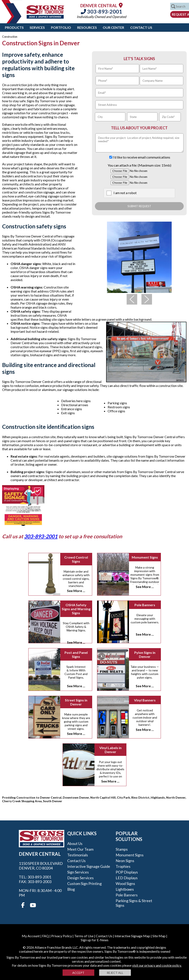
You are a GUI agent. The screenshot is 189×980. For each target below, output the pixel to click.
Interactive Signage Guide (89, 866)
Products (14, 27)
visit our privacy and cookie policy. (157, 965)
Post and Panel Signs (76, 654)
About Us (75, 843)
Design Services (80, 878)
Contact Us (141, 27)
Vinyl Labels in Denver (110, 750)
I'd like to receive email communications (141, 157)
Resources (87, 27)
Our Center (113, 27)
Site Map (159, 936)
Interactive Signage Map (132, 936)
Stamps (122, 849)
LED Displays (127, 878)
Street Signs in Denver (76, 702)
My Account (31, 936)
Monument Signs (145, 557)
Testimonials (78, 855)
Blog (71, 889)
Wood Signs (125, 883)
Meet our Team (80, 849)
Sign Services (78, 872)
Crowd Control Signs (76, 559)
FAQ (45, 936)
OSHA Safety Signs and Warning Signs (76, 609)
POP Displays (127, 872)
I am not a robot (125, 193)
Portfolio (61, 27)
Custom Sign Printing (84, 883)
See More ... (76, 591)
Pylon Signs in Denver (145, 654)
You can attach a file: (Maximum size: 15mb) (139, 165)
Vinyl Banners (145, 700)
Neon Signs (125, 861)
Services (37, 27)
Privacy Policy (62, 936)
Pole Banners (145, 605)
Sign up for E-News (95, 940)
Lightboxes (125, 889)
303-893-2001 (101, 11)
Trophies (123, 866)
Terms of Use (84, 936)
